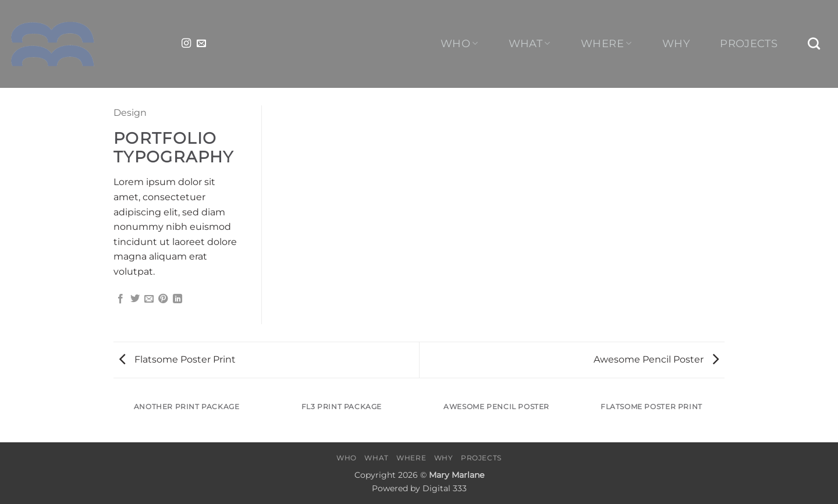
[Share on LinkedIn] (177, 299)
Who (459, 43)
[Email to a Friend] (149, 299)
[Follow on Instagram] (186, 44)
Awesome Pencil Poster (656, 359)
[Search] (814, 43)
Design (130, 113)
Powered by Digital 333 (419, 488)
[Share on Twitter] (135, 299)
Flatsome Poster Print (177, 359)
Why (676, 44)
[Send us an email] (201, 44)
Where (606, 43)
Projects (749, 44)
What (530, 43)
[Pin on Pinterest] (163, 299)
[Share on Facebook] (120, 299)
